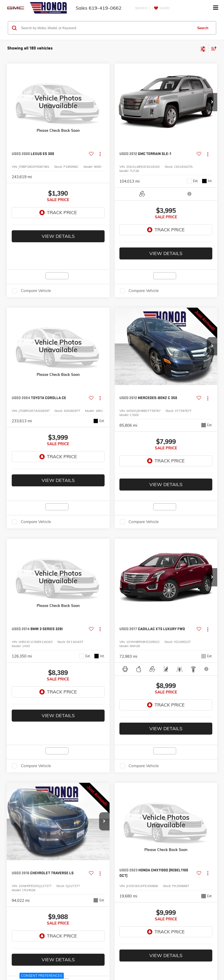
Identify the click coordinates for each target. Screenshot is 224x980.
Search (203, 28)
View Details (58, 218)
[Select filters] (203, 48)
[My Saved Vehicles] (161, 8)
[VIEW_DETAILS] (58, 102)
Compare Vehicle (36, 272)
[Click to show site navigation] (216, 8)
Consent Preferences (42, 976)
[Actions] (100, 154)
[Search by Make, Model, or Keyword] (106, 28)
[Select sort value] (213, 48)
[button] (212, 102)
